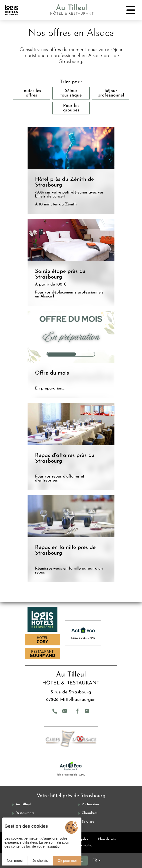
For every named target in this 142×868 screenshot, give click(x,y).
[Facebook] (77, 711)
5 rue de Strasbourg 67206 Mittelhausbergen (71, 696)
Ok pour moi (67, 861)
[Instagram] (87, 711)
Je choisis (40, 861)
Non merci (15, 861)
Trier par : (71, 82)
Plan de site (107, 839)
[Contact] (65, 711)
